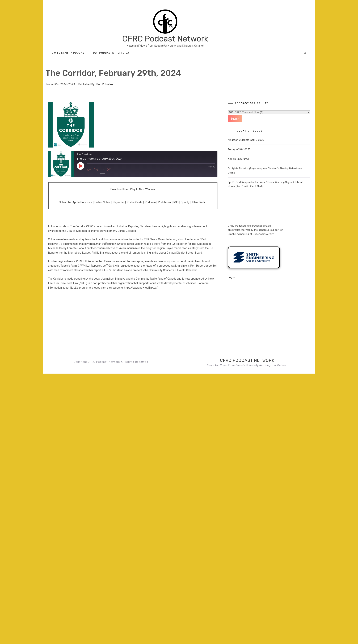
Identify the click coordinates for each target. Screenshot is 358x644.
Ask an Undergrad (238, 159)
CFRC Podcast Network (165, 39)
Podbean (150, 202)
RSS (176, 202)
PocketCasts (135, 202)
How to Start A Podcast (70, 53)
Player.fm (118, 202)
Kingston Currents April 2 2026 (246, 140)
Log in (231, 277)
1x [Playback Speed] (102, 170)
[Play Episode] (81, 166)
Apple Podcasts (82, 202)
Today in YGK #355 (239, 149)
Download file (119, 189)
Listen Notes (102, 202)
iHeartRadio (199, 202)
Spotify (185, 202)
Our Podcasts (104, 53)
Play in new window (142, 189)
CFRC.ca (123, 53)
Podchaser (165, 202)
